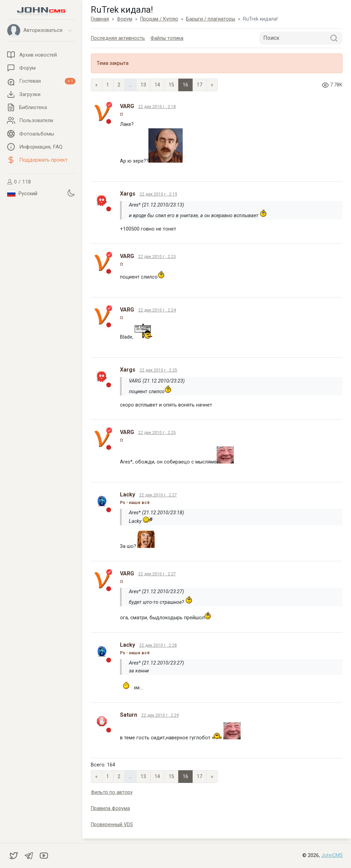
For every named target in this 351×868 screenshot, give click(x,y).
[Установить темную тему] (71, 193)
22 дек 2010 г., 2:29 (160, 715)
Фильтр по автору (112, 792)
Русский (22, 193)
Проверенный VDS (112, 825)
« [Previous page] (96, 85)
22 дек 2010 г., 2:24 (157, 310)
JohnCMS (332, 855)
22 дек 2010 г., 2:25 (158, 370)
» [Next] (212, 85)
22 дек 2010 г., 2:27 (158, 495)
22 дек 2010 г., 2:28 (158, 645)
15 (171, 85)
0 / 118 (19, 182)
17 (199, 85)
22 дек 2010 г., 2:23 (157, 257)
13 (143, 85)
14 (157, 85)
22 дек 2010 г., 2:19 (158, 194)
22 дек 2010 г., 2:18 (157, 107)
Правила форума (110, 808)
